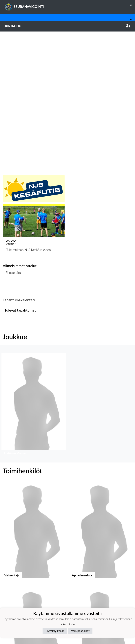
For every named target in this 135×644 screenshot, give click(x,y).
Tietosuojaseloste (15, 587)
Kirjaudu (67, 26)
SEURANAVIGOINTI (70, 5)
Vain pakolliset (80, 631)
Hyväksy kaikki (55, 631)
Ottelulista (12, 152)
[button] (34, 270)
